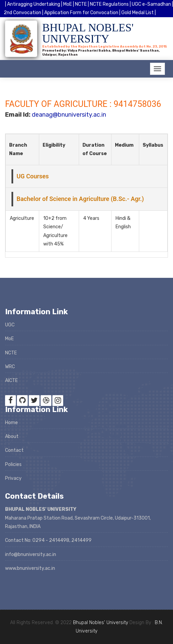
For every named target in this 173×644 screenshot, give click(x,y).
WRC (10, 367)
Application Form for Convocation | (82, 13)
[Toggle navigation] (157, 69)
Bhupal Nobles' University (101, 623)
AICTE (11, 380)
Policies (13, 464)
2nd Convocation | (24, 13)
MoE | (69, 4)
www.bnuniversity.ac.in (30, 568)
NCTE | (82, 4)
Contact (14, 450)
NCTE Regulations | (110, 4)
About (12, 436)
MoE (9, 339)
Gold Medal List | (139, 13)
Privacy (13, 478)
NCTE (11, 353)
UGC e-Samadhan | (152, 4)
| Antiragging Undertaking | (34, 4)
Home (11, 423)
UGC (10, 325)
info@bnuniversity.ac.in (31, 554)
